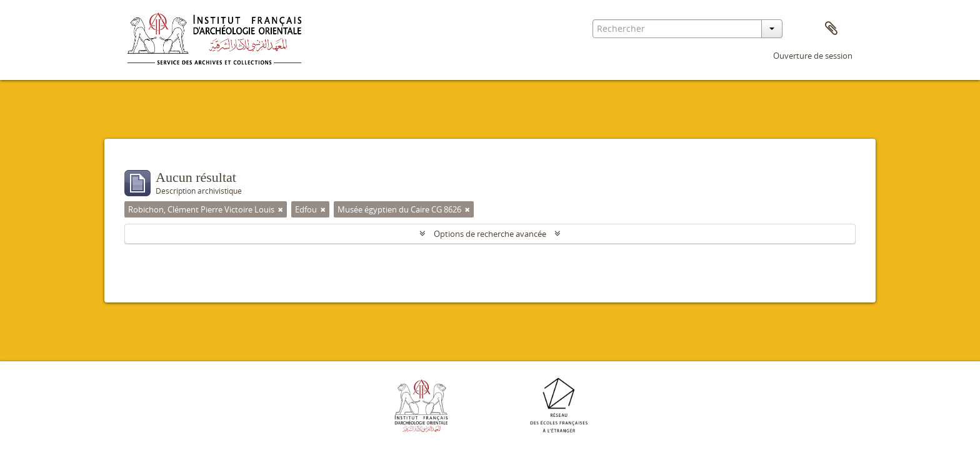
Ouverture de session (813, 56)
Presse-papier (831, 29)
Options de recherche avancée (490, 234)
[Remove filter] (281, 209)
